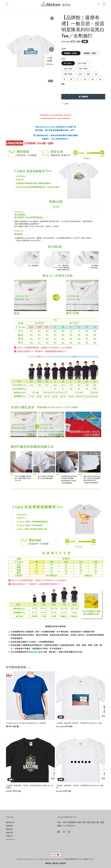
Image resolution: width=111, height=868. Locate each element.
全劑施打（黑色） (91, 53)
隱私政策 (56, 863)
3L (100, 79)
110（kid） (83, 63)
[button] (7, 4)
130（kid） (69, 69)
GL (96, 74)
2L (93, 79)
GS (80, 74)
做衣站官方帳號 (36, 652)
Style (64, 48)
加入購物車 (83, 97)
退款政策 (9, 833)
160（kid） (69, 74)
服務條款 (9, 826)
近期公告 (9, 836)
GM (88, 74)
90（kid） (68, 63)
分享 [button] (65, 104)
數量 (63, 84)
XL (85, 79)
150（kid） (84, 69)
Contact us (10, 839)
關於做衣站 (10, 822)
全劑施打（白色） (71, 53)
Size (63, 59)
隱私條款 (9, 829)
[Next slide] (52, 49)
